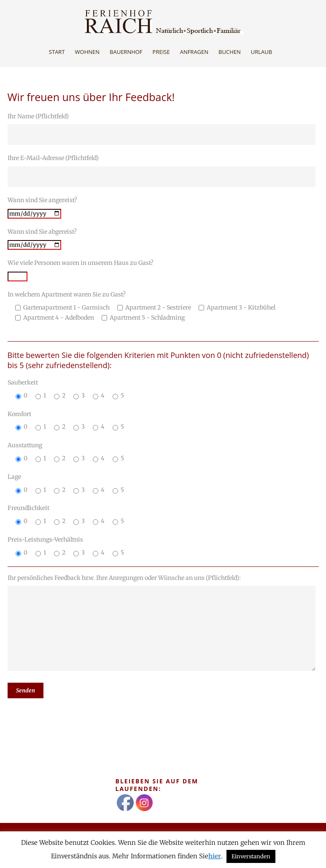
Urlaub (261, 52)
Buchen (230, 52)
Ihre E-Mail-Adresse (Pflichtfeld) (163, 171)
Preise (161, 52)
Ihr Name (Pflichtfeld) (163, 129)
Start (57, 52)
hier (215, 856)
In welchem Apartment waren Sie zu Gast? (163, 307)
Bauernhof (126, 52)
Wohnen (88, 52)
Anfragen (194, 52)
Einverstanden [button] (251, 856)
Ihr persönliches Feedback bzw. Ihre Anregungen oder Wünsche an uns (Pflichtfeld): (163, 624)
